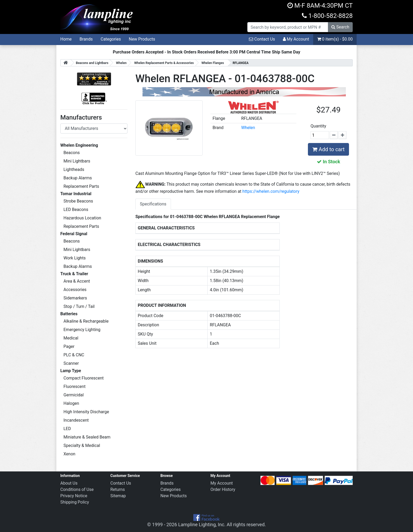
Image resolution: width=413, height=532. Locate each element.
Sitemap (118, 496)
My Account (296, 39)
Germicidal (74, 395)
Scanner (71, 363)
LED (67, 429)
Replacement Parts (81, 186)
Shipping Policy (75, 502)
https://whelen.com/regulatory (271, 191)
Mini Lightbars (77, 161)
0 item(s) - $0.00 (335, 39)
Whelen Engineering (79, 145)
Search (340, 27)
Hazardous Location (82, 218)
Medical (71, 338)
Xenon (69, 454)
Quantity (318, 126)
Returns (118, 489)
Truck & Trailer (74, 274)
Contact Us (262, 39)
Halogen (71, 403)
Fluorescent (75, 386)
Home (66, 39)
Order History (223, 489)
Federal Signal (74, 234)
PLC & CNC (74, 355)
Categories (111, 39)
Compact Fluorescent (83, 378)
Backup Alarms (78, 178)
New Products (142, 39)
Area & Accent (77, 281)
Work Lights (75, 258)
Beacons (72, 153)
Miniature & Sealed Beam (87, 437)
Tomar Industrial (76, 194)
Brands (86, 39)
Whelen (248, 128)
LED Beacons (76, 210)
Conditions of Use (77, 489)
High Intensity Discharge (86, 412)
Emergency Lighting (82, 330)
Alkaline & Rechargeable (86, 321)
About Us (69, 483)
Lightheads (74, 169)
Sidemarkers (75, 298)
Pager (69, 346)
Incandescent (76, 420)
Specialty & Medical (82, 445)
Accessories (75, 290)
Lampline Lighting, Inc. (202, 524)
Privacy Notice (74, 496)
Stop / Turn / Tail (79, 306)
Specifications (153, 204)
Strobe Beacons (78, 201)
